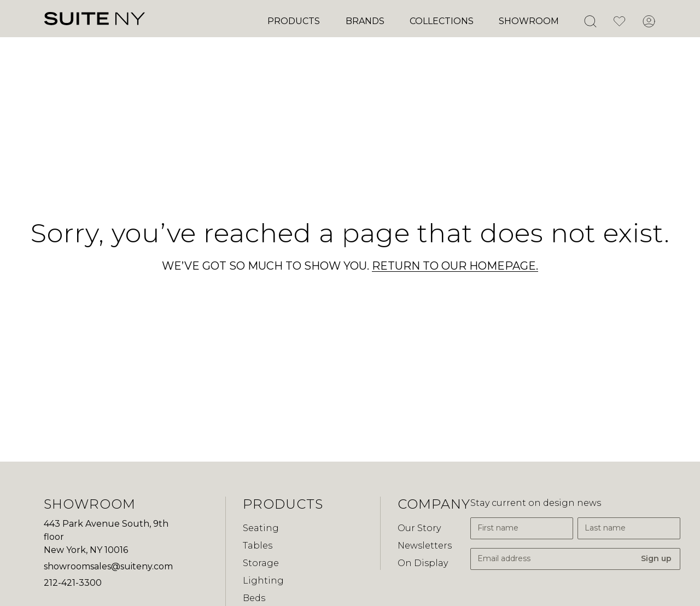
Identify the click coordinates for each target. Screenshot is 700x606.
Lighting (263, 581)
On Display (423, 563)
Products (294, 21)
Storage (261, 563)
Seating (261, 528)
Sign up (656, 558)
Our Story (419, 528)
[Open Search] (590, 21)
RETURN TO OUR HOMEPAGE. (455, 266)
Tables (258, 546)
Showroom (529, 21)
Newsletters (425, 546)
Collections (442, 21)
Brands (365, 21)
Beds (254, 598)
